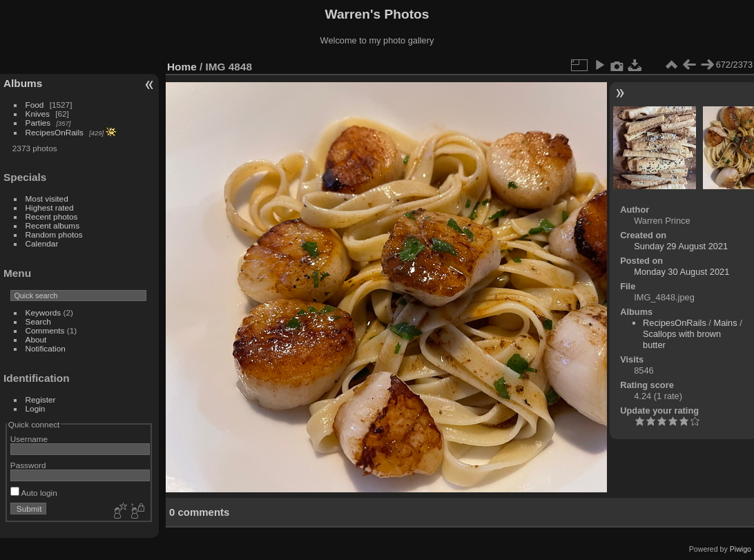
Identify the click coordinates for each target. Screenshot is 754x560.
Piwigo (741, 549)
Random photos (54, 234)
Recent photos (52, 216)
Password (28, 465)
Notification (46, 348)
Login (36, 408)
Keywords (43, 312)
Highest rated (50, 207)
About (36, 339)
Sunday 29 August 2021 (681, 246)
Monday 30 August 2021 (681, 272)
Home (182, 67)
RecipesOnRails (55, 132)
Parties (38, 123)
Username (29, 439)
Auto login (34, 493)
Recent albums (52, 225)
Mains (725, 323)
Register (41, 399)
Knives (38, 114)
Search (38, 321)
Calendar (42, 243)
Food (35, 105)
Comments (45, 330)
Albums (23, 83)
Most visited (47, 199)
